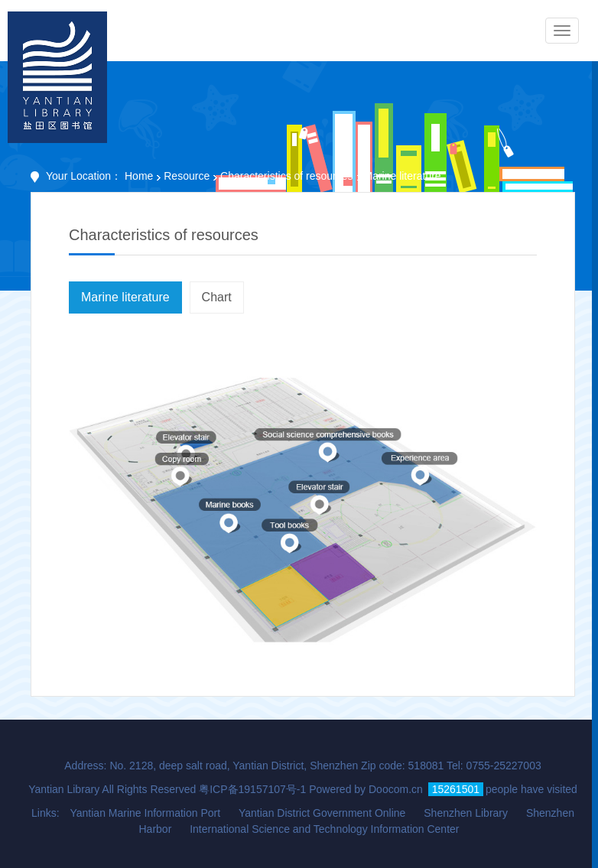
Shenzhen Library (466, 813)
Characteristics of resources (287, 176)
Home (139, 176)
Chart (217, 297)
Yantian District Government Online (322, 813)
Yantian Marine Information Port (145, 813)
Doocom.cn (396, 789)
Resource (187, 176)
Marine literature (125, 297)
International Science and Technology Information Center (324, 829)
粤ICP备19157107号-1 (252, 789)
